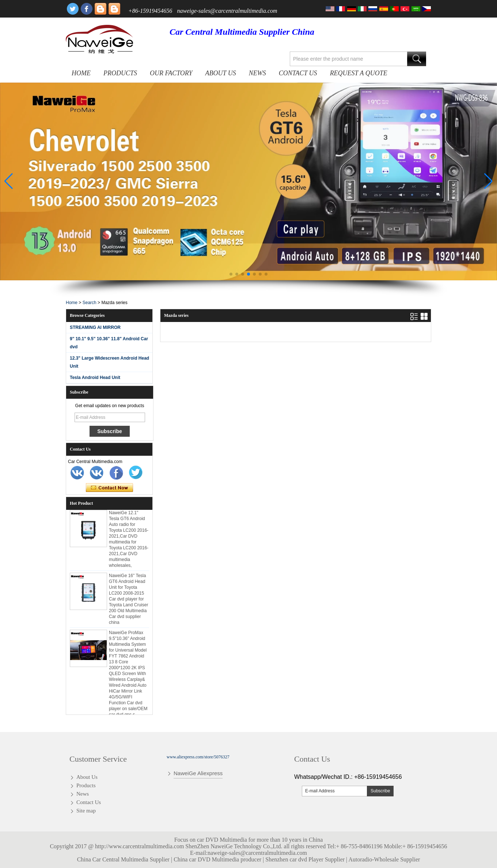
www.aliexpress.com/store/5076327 (198, 757)
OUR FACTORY (171, 73)
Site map (86, 811)
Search (90, 303)
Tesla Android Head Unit (95, 378)
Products (120, 73)
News (257, 73)
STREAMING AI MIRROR (95, 327)
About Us (221, 73)
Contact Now (109, 488)
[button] (231, 274)
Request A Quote (359, 73)
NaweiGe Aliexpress (198, 773)
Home (81, 73)
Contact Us (298, 73)
